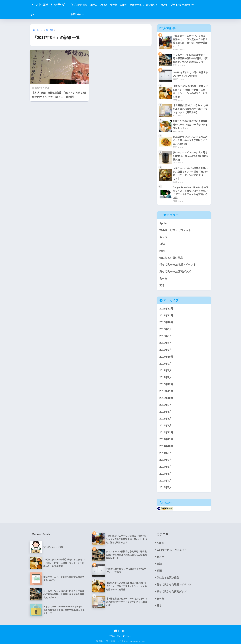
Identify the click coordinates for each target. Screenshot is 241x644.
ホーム (94, 5)
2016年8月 (166, 405)
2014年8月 (166, 460)
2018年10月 (166, 322)
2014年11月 (166, 439)
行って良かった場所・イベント (178, 265)
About (104, 5)
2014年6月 (166, 467)
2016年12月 (166, 384)
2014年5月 (166, 474)
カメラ (164, 5)
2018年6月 (166, 329)
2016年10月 (166, 398)
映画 (162, 251)
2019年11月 (166, 316)
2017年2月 (166, 377)
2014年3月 (166, 487)
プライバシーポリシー (182, 5)
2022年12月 (166, 309)
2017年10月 (166, 357)
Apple (123, 5)
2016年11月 (166, 391)
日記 (162, 244)
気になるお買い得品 (171, 258)
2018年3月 (166, 350)
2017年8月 (166, 370)
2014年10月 (166, 446)
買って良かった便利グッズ (175, 272)
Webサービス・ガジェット (143, 5)
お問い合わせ (78, 14)
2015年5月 (166, 412)
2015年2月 (166, 426)
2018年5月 (166, 336)
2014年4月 (166, 481)
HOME (121, 631)
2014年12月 (166, 432)
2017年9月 (166, 364)
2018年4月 (166, 343)
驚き (162, 285)
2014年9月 (166, 453)
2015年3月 (166, 419)
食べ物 (114, 5)
